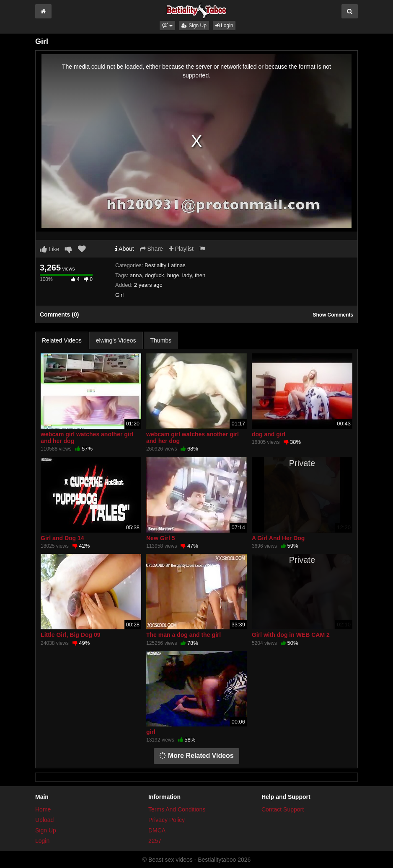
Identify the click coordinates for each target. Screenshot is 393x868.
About (125, 249)
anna (136, 275)
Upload (44, 820)
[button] (167, 26)
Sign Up (194, 26)
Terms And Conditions (177, 809)
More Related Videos (196, 756)
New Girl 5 (160, 538)
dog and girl (269, 434)
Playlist (181, 249)
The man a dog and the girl (184, 635)
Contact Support (283, 809)
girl (151, 732)
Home (43, 809)
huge (173, 275)
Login (224, 26)
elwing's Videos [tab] (116, 340)
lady (187, 275)
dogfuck (155, 275)
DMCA (157, 830)
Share (151, 249)
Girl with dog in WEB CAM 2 (291, 635)
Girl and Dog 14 (62, 538)
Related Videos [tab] (62, 340)
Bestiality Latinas (165, 265)
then (200, 275)
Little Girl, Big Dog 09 (70, 635)
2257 (155, 841)
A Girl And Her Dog (278, 538)
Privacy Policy (167, 820)
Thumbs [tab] (161, 340)
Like (50, 249)
